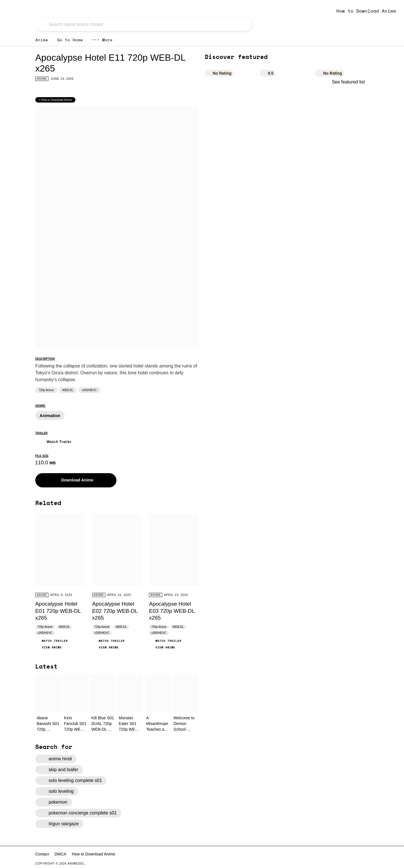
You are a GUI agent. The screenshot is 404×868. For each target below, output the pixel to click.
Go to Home (70, 40)
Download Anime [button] (73, 480)
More (102, 40)
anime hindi (56, 759)
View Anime (49, 647)
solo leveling (57, 791)
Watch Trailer (54, 441)
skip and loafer (59, 770)
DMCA (60, 854)
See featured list (350, 82)
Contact (42, 854)
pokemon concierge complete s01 (78, 813)
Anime (42, 40)
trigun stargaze (59, 824)
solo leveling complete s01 (71, 781)
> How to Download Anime (56, 100)
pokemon (54, 802)
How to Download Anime (366, 11)
